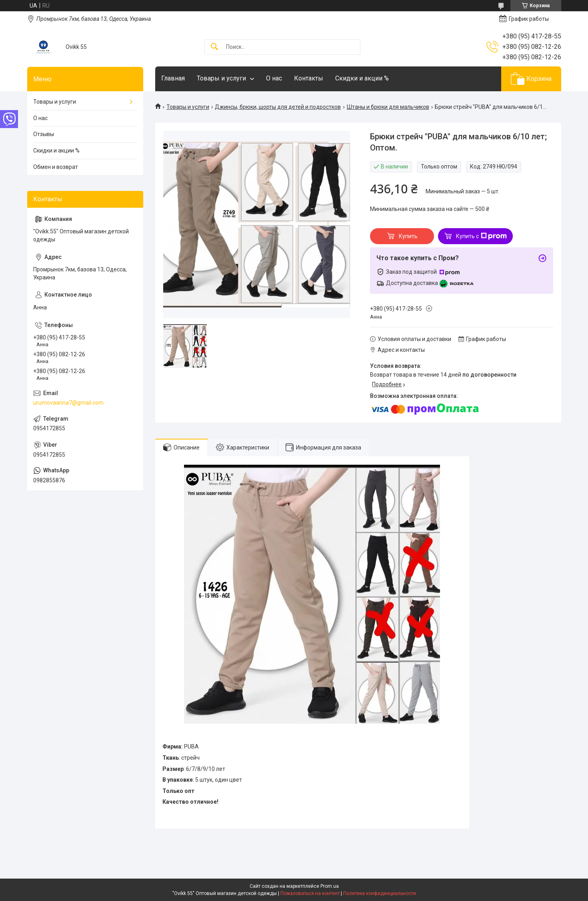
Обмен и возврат (56, 167)
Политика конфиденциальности (380, 893)
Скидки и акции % (362, 78)
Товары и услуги (221, 78)
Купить (408, 236)
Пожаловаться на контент (310, 893)
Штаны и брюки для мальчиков (388, 107)
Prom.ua (330, 886)
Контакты (309, 78)
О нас (274, 78)
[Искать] (214, 47)
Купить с (481, 236)
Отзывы (44, 134)
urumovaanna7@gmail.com (68, 403)
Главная (173, 78)
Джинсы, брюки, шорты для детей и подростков (278, 107)
